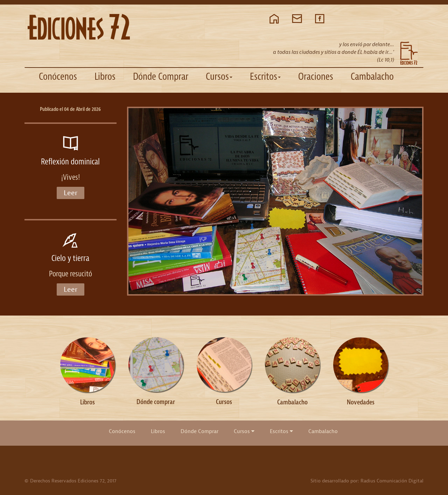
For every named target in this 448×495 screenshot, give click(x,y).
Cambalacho (372, 76)
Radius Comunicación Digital (392, 481)
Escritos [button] (265, 76)
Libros (105, 76)
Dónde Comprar (161, 76)
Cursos (244, 431)
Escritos (281, 431)
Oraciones (316, 76)
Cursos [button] (219, 76)
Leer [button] (71, 193)
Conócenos (58, 76)
